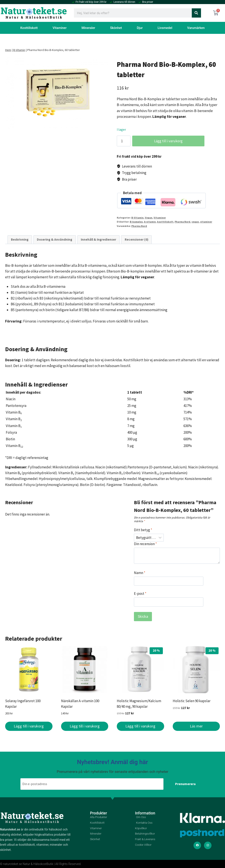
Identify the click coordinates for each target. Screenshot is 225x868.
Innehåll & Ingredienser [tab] (98, 239)
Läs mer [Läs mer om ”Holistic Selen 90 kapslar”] (196, 726)
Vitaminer (60, 28)
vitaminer (206, 222)
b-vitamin (150, 222)
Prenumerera (185, 784)
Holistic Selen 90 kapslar (192, 701)
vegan (195, 222)
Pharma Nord (182, 222)
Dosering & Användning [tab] (55, 239)
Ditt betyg (143, 530)
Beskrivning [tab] (20, 239)
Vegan (149, 218)
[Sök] (196, 13)
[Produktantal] (124, 141)
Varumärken (196, 28)
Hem (8, 50)
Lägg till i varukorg (166, 141)
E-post (140, 594)
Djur (140, 28)
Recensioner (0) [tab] (136, 239)
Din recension (145, 544)
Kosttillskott (29, 28)
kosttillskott (165, 222)
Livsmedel (165, 28)
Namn (140, 573)
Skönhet (116, 28)
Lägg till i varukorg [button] (29, 726)
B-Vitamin (19, 50)
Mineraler (88, 28)
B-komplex (136, 222)
